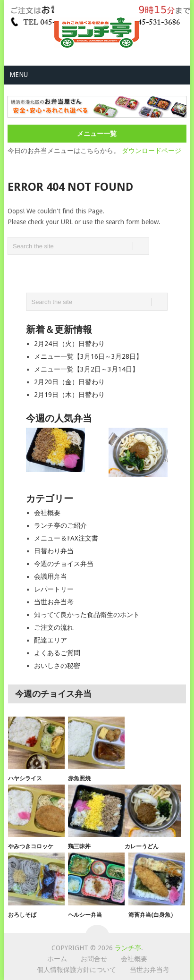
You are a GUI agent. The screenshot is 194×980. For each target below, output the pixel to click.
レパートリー (54, 589)
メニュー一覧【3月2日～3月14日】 (86, 369)
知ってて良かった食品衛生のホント (87, 615)
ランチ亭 (128, 948)
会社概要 (47, 513)
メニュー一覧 (97, 134)
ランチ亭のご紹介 (60, 525)
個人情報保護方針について (76, 970)
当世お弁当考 (54, 602)
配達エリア (51, 640)
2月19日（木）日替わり (69, 395)
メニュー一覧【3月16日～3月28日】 (88, 356)
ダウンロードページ (152, 151)
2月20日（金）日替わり (69, 382)
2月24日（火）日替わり (69, 344)
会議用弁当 (51, 576)
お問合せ (94, 959)
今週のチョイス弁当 (64, 564)
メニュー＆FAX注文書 (66, 538)
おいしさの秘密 (57, 666)
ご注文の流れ (54, 627)
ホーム (57, 959)
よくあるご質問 (57, 653)
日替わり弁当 (54, 551)
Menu (19, 75)
